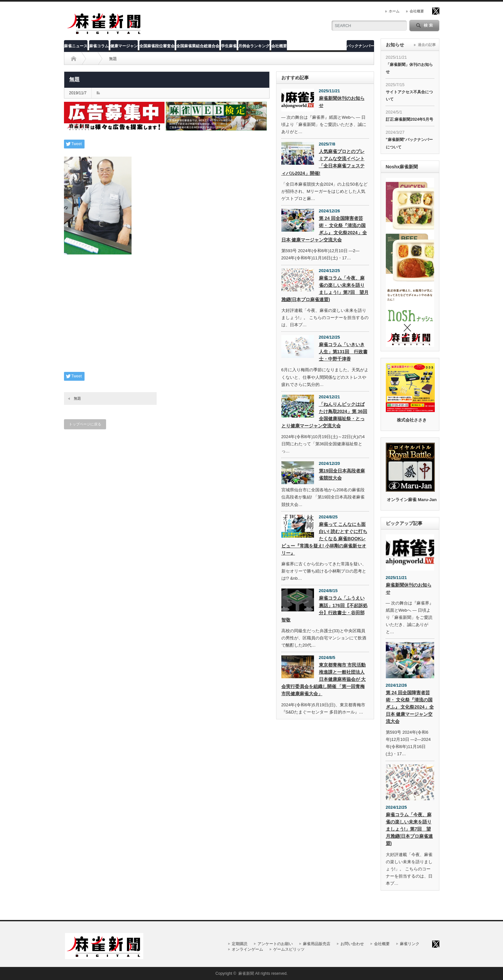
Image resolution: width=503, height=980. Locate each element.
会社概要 (417, 11)
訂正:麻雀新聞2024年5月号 (409, 119)
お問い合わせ (352, 944)
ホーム (394, 11)
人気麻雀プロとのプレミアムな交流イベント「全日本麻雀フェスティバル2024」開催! (323, 162)
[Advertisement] (167, 318)
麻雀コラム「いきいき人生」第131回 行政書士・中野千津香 (343, 352)
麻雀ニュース (76, 46)
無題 (77, 398)
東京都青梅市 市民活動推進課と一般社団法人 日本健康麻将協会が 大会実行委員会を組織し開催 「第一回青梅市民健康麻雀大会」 (324, 679)
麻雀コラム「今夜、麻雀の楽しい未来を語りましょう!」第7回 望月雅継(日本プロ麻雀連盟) (325, 289)
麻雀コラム (99, 46)
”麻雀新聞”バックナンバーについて (409, 143)
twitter (436, 11)
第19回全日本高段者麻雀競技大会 (342, 474)
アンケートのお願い (275, 944)
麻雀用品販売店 (317, 944)
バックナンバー (360, 46)
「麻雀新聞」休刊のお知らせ (409, 68)
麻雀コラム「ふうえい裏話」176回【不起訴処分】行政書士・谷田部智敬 (324, 609)
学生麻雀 (229, 46)
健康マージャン (124, 46)
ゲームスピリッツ (289, 949)
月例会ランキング (254, 46)
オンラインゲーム (247, 949)
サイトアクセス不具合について (409, 96)
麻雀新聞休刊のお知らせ (342, 102)
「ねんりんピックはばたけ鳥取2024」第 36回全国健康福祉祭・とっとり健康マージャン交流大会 (324, 415)
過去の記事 (427, 45)
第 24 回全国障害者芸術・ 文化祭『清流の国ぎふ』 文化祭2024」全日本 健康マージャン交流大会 (324, 229)
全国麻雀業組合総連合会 (198, 46)
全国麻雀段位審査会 (157, 46)
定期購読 (240, 944)
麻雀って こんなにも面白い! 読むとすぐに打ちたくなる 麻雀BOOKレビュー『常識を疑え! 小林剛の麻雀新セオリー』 (324, 539)
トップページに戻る (85, 424)
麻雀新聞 (246, 973)
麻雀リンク (410, 944)
